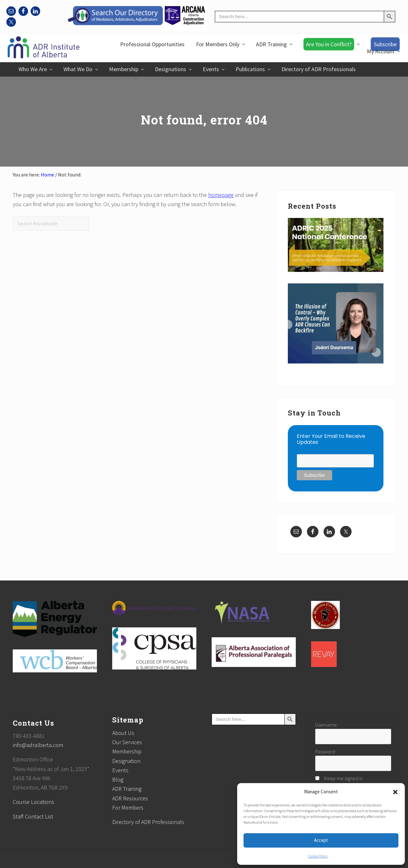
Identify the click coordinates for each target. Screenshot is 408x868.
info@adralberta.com (38, 745)
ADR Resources (130, 798)
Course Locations (33, 802)
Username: (326, 725)
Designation (126, 761)
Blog (118, 779)
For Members (128, 808)
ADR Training (127, 789)
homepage (221, 195)
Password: (326, 752)
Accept (321, 840)
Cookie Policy (318, 856)
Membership (127, 751)
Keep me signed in (343, 778)
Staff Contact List (33, 816)
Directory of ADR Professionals (148, 822)
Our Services (127, 742)
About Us (123, 733)
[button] (395, 792)
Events (120, 770)
